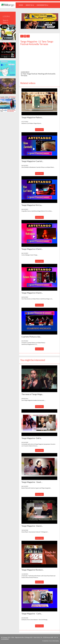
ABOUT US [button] (30, 5)
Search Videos (6, 21)
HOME (21, 5)
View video (39, 130)
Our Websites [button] (42, 5)
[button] (39, 102)
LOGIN (57, 10)
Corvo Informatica (54, 641)
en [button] (50, 10)
